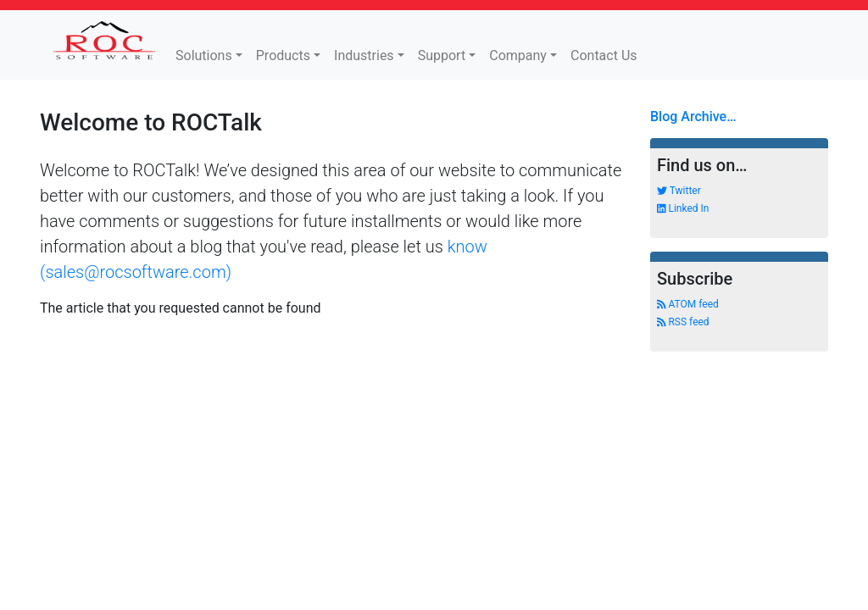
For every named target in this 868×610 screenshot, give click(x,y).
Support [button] (442, 55)
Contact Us (604, 55)
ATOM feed (688, 304)
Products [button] (283, 55)
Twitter (679, 191)
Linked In (683, 208)
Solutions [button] (204, 55)
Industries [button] (364, 55)
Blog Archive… (693, 116)
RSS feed (683, 322)
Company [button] (518, 55)
